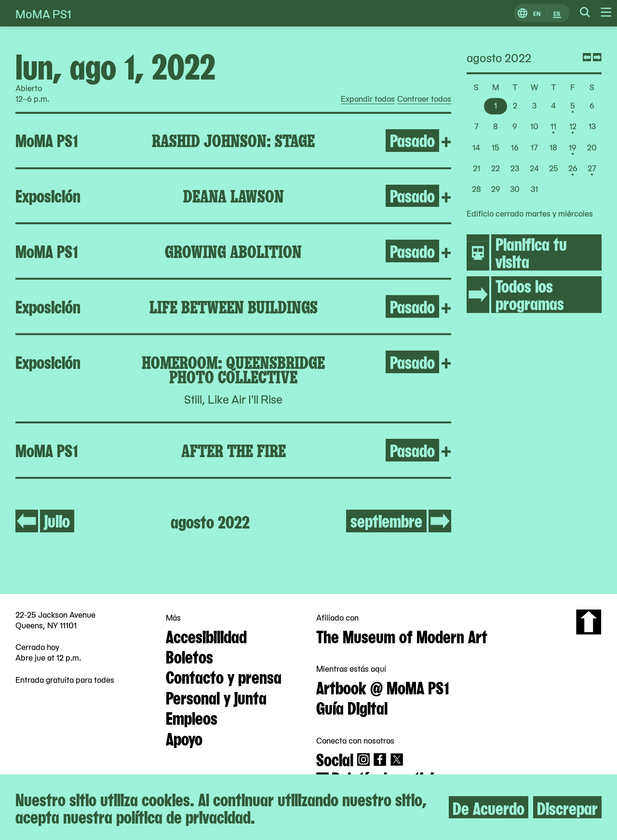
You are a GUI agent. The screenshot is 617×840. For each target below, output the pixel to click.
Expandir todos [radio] (368, 99)
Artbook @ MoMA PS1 (383, 687)
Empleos (192, 717)
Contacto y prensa (224, 676)
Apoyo (184, 738)
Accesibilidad (206, 636)
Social (335, 759)
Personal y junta (216, 697)
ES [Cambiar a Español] (557, 13)
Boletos (189, 656)
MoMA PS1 (43, 13)
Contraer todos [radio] (424, 99)
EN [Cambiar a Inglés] (537, 13)
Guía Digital (352, 707)
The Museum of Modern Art (402, 636)
